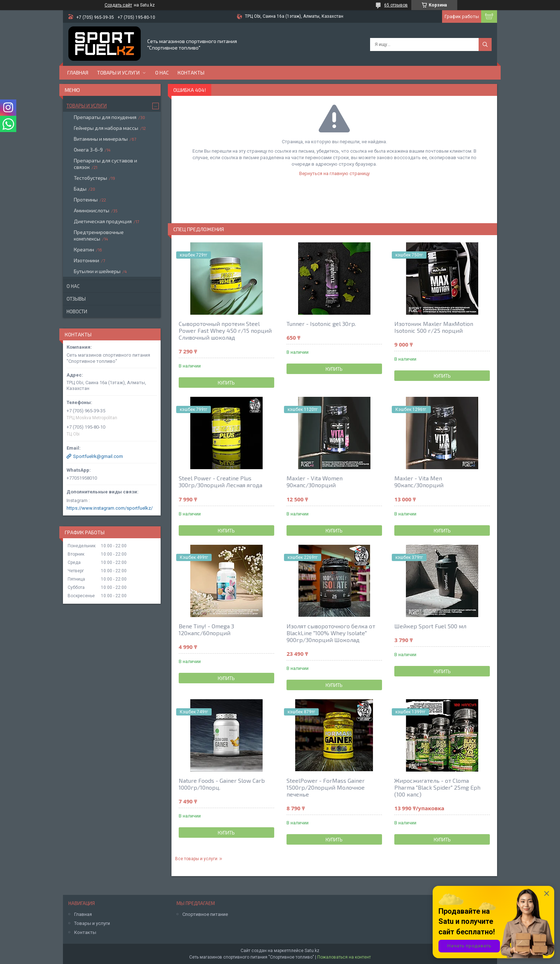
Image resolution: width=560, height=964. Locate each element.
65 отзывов (396, 5)
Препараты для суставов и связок (105, 164)
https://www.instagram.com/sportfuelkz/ (110, 508)
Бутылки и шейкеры (97, 271)
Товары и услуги (118, 73)
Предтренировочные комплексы (99, 235)
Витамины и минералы (101, 139)
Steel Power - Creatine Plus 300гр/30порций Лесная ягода (220, 481)
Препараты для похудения (105, 117)
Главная (78, 73)
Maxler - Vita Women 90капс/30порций (315, 481)
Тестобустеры (90, 178)
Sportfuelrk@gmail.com (98, 456)
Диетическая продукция (103, 221)
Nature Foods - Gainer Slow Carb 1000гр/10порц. (222, 784)
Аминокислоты (92, 210)
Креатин (84, 249)
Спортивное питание (205, 914)
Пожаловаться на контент (344, 957)
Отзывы (76, 299)
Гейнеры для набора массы (106, 128)
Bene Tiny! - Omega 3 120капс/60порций (206, 629)
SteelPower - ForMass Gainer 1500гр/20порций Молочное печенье (326, 787)
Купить (226, 383)
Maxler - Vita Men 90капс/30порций (419, 481)
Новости (77, 311)
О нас (162, 73)
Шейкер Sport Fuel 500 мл (430, 626)
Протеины (86, 199)
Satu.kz (312, 951)
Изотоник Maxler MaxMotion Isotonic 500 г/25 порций (434, 327)
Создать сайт (118, 5)
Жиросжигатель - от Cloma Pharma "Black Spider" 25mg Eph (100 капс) (437, 787)
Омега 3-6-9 (88, 150)
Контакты (191, 73)
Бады (80, 189)
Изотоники (86, 260)
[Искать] (485, 44)
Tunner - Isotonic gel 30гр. (321, 324)
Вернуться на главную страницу (334, 173)
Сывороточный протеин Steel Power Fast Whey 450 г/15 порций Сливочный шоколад (225, 330)
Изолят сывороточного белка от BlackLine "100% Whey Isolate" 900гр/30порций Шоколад (331, 633)
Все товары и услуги (196, 859)
